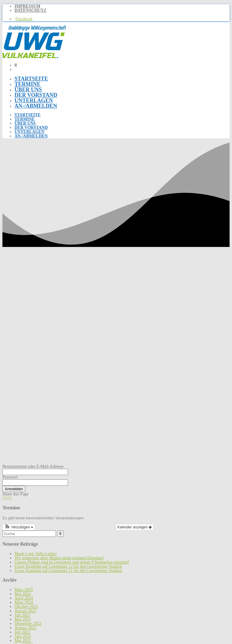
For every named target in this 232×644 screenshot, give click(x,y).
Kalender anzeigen (135, 527)
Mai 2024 (23, 594)
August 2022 (25, 628)
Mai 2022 (23, 641)
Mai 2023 (23, 619)
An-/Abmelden (36, 106)
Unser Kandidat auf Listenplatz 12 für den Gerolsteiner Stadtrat (68, 566)
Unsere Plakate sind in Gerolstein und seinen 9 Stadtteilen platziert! (72, 562)
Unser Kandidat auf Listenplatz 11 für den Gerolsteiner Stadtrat (68, 571)
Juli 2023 (22, 615)
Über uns (28, 90)
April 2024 (24, 598)
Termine (27, 84)
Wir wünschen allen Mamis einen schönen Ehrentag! (59, 558)
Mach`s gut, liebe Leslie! (36, 554)
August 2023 (25, 611)
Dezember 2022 (28, 624)
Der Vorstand (36, 95)
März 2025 (24, 590)
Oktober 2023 (26, 607)
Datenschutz (31, 10)
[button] (19, 527)
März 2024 (24, 602)
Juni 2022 (23, 636)
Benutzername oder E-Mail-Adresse (33, 467)
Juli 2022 (22, 632)
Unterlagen (34, 100)
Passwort (10, 477)
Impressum (27, 6)
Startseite (31, 79)
